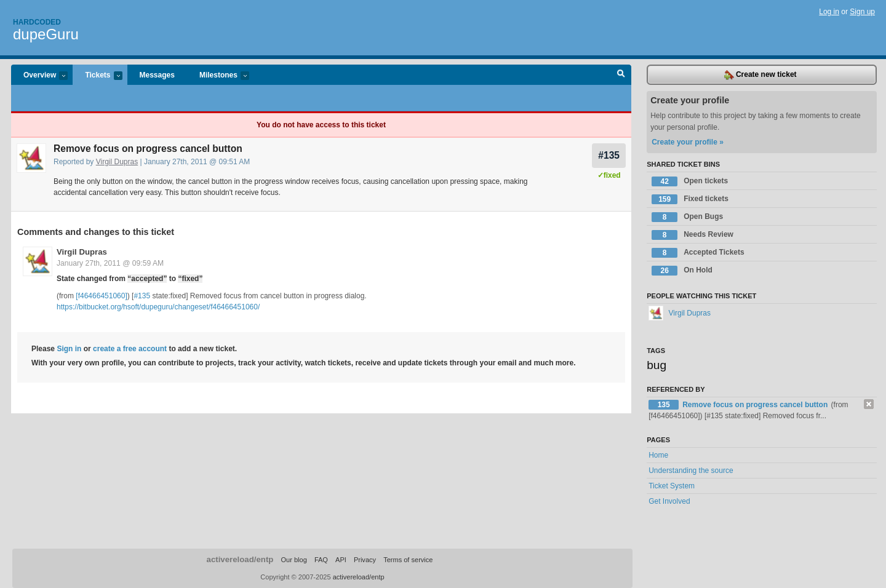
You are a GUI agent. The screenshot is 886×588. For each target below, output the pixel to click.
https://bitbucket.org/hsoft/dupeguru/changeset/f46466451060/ (158, 307)
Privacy (365, 560)
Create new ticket (760, 75)
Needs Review (692, 235)
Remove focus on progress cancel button (756, 405)
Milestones (218, 76)
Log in (829, 12)
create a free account (130, 349)
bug (657, 365)
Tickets (97, 76)
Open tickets (690, 181)
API (341, 560)
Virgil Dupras (117, 162)
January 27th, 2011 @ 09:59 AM (110, 263)
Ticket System (672, 486)
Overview (39, 76)
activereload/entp (240, 559)
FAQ (321, 560)
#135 (609, 155)
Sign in (69, 349)
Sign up (862, 12)
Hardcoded (37, 22)
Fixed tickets (690, 199)
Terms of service (408, 560)
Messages (157, 75)
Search (621, 75)
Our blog (293, 560)
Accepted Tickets (698, 253)
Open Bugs (687, 217)
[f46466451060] (101, 296)
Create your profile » (688, 142)
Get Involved (669, 501)
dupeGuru (46, 34)
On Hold (682, 271)
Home (658, 455)
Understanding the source (691, 471)
